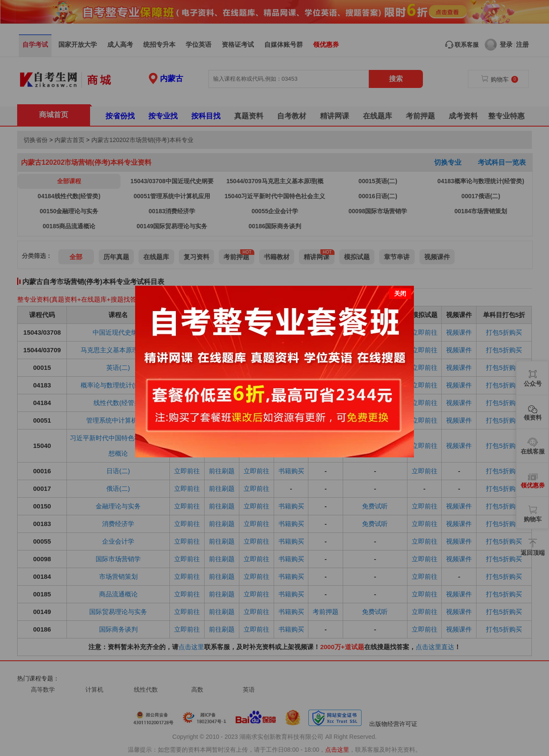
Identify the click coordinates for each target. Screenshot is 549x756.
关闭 (400, 293)
